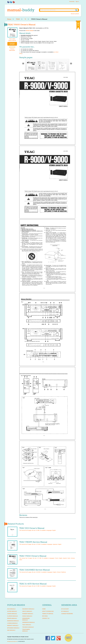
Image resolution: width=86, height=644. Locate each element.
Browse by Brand (75, 14)
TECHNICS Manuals (28, 627)
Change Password (67, 614)
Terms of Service (48, 614)
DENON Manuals (12, 618)
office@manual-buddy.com (12, 641)
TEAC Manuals (27, 625)
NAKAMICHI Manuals (28, 609)
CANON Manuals (12, 614)
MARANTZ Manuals (13, 625)
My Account (65, 609)
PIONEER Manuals (28, 614)
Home (9, 19)
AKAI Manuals (11, 609)
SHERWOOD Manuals (29, 622)
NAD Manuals (11, 630)
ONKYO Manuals (27, 611)
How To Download (48, 611)
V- (26, 19)
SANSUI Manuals (27, 616)
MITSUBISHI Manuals (13, 628)
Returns (45, 616)
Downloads (72, 1)
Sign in (77, 1)
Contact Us (46, 618)
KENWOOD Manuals (13, 621)
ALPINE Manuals (12, 611)
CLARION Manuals (13, 616)
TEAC (18, 19)
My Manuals (65, 611)
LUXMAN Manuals (12, 623)
